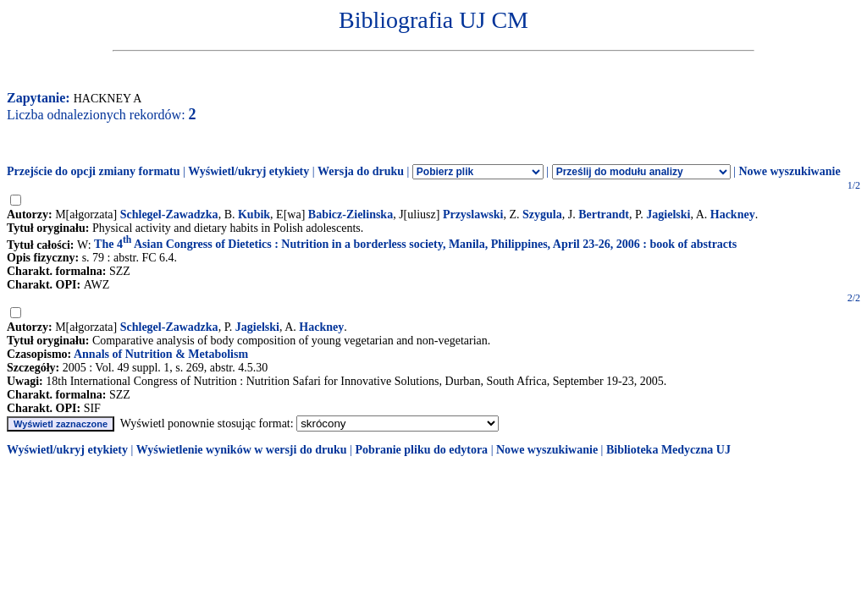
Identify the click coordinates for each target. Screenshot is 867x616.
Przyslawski (473, 214)
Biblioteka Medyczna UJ (668, 450)
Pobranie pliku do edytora (421, 450)
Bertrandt (604, 214)
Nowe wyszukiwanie (789, 171)
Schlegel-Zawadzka (169, 214)
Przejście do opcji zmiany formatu (94, 171)
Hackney (733, 214)
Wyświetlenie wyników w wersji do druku (242, 450)
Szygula (542, 214)
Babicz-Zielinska (351, 214)
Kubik (254, 214)
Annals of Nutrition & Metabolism (161, 354)
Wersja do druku (361, 171)
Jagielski (668, 214)
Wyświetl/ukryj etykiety (249, 171)
